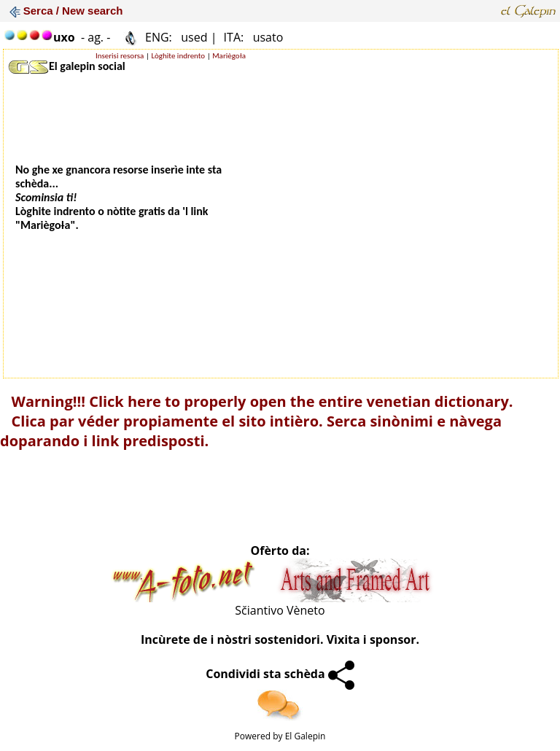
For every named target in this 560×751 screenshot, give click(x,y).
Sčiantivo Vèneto (280, 610)
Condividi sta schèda (280, 674)
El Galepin (306, 736)
